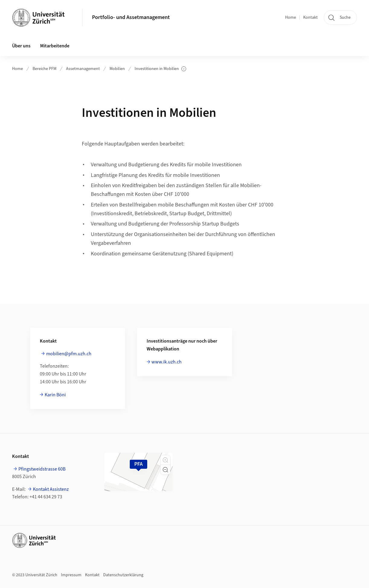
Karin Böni (55, 395)
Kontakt (310, 18)
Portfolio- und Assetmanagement (131, 17)
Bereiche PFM (45, 69)
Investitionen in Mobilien (160, 69)
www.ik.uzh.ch (167, 362)
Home (291, 18)
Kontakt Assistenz (51, 489)
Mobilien (117, 69)
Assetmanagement (83, 69)
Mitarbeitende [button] (55, 46)
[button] (165, 460)
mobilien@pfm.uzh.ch (69, 354)
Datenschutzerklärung (123, 575)
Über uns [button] (21, 46)
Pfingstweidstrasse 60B (42, 469)
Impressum (71, 575)
